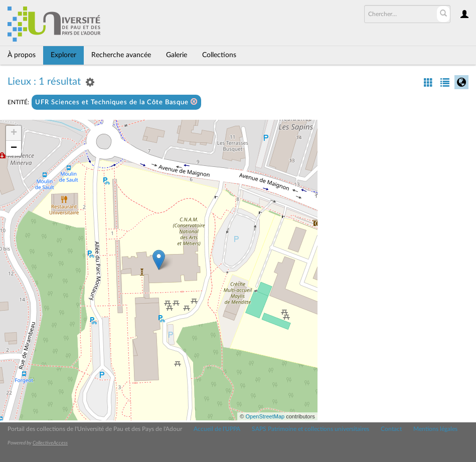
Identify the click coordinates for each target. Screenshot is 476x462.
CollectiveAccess (50, 443)
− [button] (14, 148)
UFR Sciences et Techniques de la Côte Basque (116, 102)
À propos (22, 55)
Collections (219, 55)
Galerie (177, 55)
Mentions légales (435, 429)
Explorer (63, 55)
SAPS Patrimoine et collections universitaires (310, 429)
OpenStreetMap (265, 416)
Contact (391, 429)
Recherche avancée (121, 55)
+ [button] (14, 133)
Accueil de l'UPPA (217, 429)
